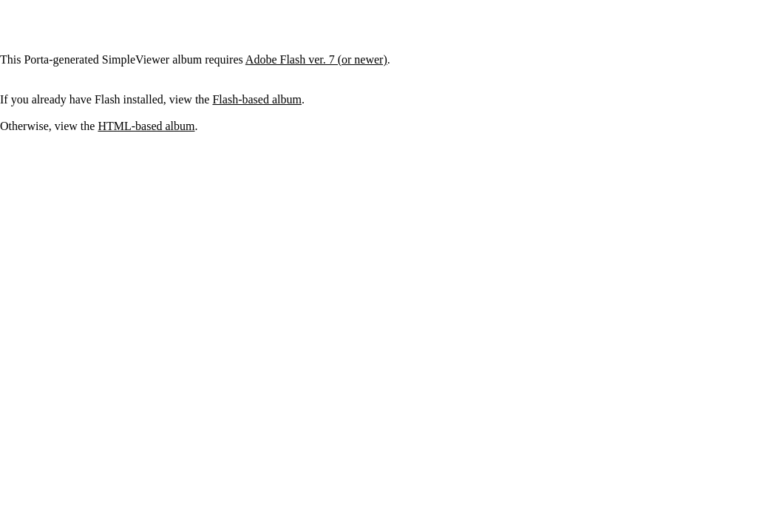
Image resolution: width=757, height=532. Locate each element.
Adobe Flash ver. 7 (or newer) (316, 59)
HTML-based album (146, 126)
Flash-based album (257, 99)
